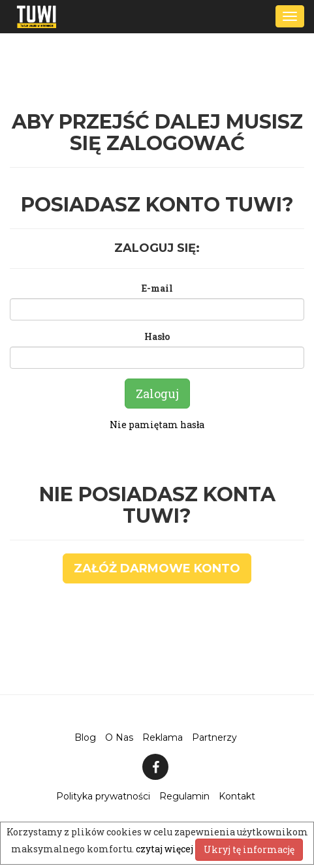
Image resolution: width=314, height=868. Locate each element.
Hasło (157, 336)
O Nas (119, 737)
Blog (85, 737)
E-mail (157, 288)
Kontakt (237, 796)
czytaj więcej (165, 849)
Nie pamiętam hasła (157, 425)
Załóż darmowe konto (157, 568)
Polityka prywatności (103, 796)
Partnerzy (214, 737)
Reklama (163, 737)
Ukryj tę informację (249, 849)
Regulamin (184, 796)
